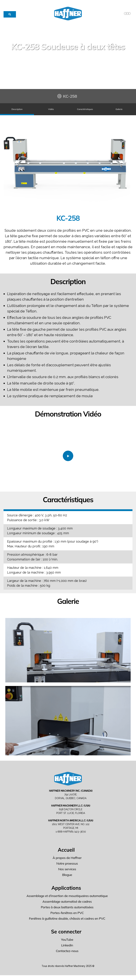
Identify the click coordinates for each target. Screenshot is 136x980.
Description (17, 111)
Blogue (67, 880)
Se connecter (66, 936)
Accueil (66, 855)
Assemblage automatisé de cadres (67, 906)
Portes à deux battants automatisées (67, 912)
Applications (66, 893)
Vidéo (51, 111)
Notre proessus (67, 868)
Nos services (67, 874)
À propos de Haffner (67, 863)
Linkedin (67, 950)
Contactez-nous (67, 956)
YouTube (67, 944)
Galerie (119, 111)
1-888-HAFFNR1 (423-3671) (71, 836)
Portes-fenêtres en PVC (67, 918)
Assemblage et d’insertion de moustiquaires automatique (67, 901)
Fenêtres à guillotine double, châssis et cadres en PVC (67, 923)
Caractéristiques (85, 111)
